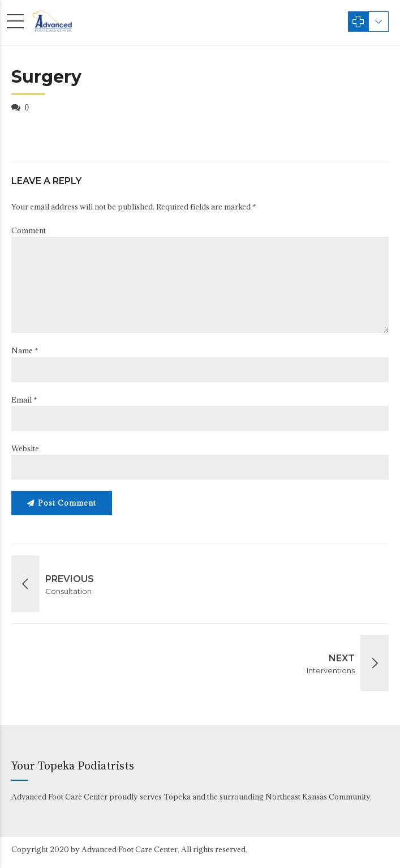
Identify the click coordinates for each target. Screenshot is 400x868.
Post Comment (67, 503)
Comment (29, 230)
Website (25, 448)
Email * (24, 400)
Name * (25, 350)
